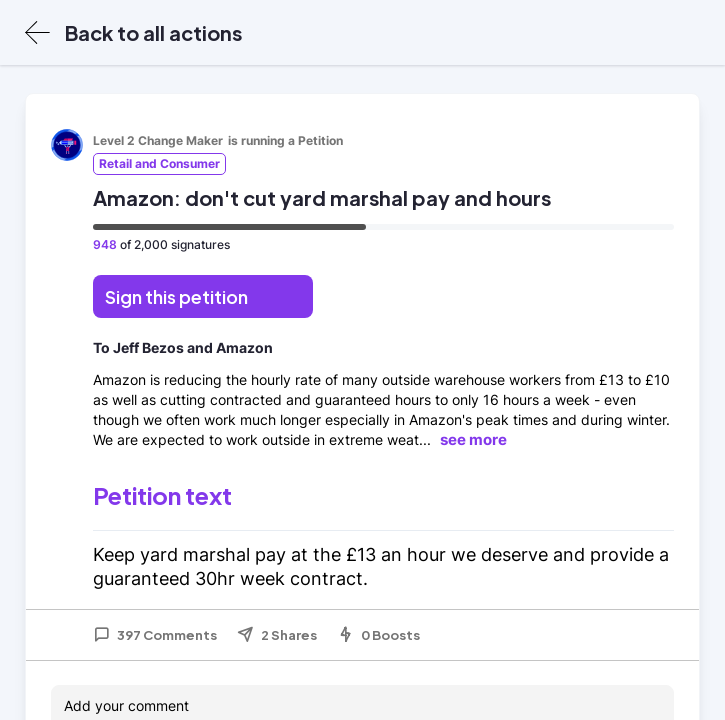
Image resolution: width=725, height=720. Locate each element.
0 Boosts (378, 635)
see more (473, 439)
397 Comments (155, 635)
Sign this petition (176, 296)
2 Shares (277, 635)
